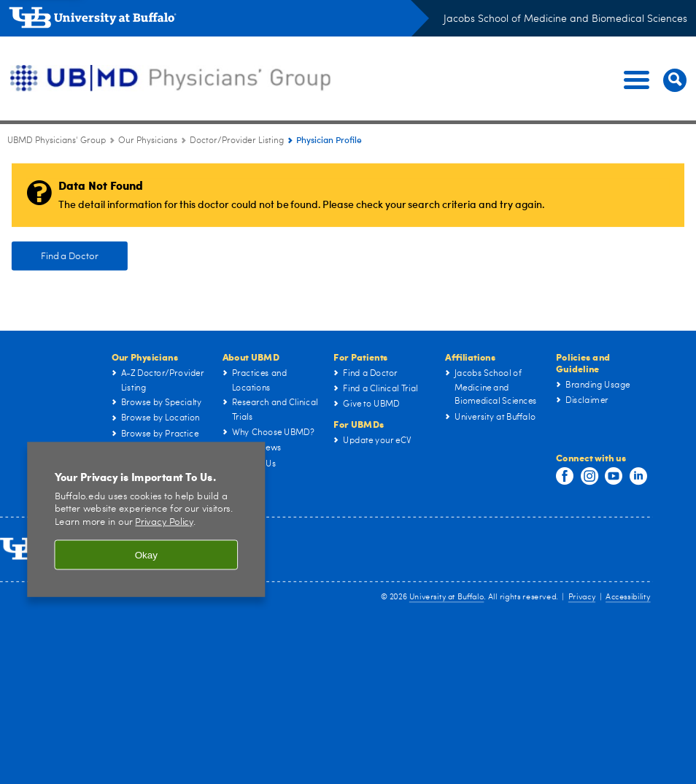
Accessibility (628, 598)
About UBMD (251, 357)
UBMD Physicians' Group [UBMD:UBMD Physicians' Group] (57, 141)
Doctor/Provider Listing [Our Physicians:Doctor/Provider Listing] (237, 141)
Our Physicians (145, 357)
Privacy (582, 598)
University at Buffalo (446, 598)
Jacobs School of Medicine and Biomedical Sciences (565, 19)
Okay (146, 558)
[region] (146, 522)
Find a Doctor (70, 256)
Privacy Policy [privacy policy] (164, 526)
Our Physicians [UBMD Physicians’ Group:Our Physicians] (148, 141)
